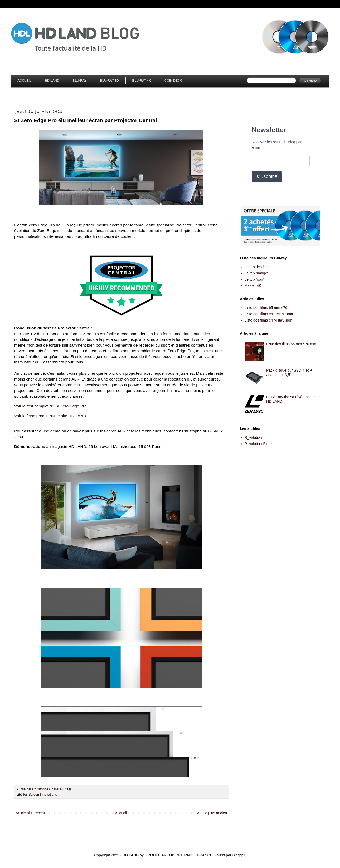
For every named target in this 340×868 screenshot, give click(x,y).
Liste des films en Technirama (269, 314)
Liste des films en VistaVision (268, 320)
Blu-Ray (79, 81)
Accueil (24, 81)
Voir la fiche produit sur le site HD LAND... (52, 416)
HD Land (52, 81)
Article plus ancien (212, 813)
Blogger (238, 855)
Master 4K (253, 285)
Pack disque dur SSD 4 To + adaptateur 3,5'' (289, 373)
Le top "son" (254, 279)
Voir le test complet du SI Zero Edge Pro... (52, 406)
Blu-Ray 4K (142, 81)
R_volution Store (258, 444)
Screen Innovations (43, 795)
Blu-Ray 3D (109, 81)
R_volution (253, 437)
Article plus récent (30, 813)
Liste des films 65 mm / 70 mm (270, 308)
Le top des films (258, 267)
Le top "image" (257, 273)
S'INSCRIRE (267, 177)
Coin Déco (173, 81)
